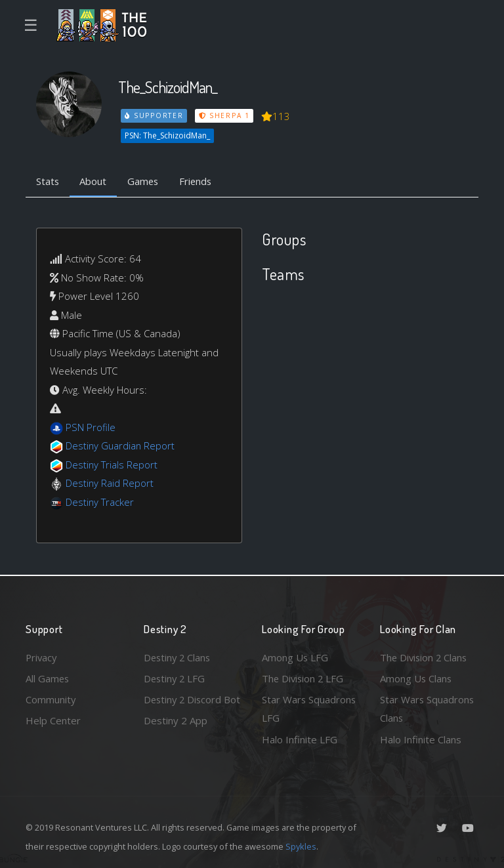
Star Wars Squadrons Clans (428, 709)
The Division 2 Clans (425, 657)
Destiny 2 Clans (178, 657)
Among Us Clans (416, 678)
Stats (48, 181)
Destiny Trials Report (112, 465)
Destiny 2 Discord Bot (184, 709)
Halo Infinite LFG (300, 739)
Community (51, 699)
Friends (199, 181)
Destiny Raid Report (110, 484)
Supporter (154, 115)
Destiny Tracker (100, 502)
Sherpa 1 (224, 115)
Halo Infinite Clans (421, 739)
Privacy (42, 657)
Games (145, 181)
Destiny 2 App (176, 739)
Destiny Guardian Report (121, 446)
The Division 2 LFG (304, 678)
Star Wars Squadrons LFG (309, 709)
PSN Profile (91, 427)
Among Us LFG (295, 657)
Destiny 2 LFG (176, 678)
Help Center (53, 720)
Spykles (301, 846)
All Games (48, 678)
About (94, 181)
